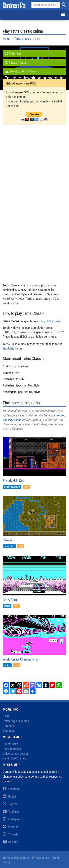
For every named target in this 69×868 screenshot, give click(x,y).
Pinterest (11, 827)
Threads (10, 834)
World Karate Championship (21, 659)
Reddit (9, 796)
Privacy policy (40, 858)
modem (57, 321)
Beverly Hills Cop (14, 481)
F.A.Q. (6, 716)
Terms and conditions (16, 858)
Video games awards (16, 754)
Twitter (10, 804)
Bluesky (10, 842)
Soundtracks (10, 744)
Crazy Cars (10, 600)
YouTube (11, 812)
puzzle (15, 373)
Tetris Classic (23, 39)
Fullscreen (13, 54)
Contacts (8, 726)
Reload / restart (16, 63)
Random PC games (14, 758)
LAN (48, 321)
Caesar (7, 540)
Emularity (8, 348)
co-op (41, 321)
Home (7, 39)
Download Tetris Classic (21, 71)
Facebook (12, 789)
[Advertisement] (34, 174)
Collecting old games (16, 721)
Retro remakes (12, 749)
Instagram (12, 819)
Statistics (9, 731)
